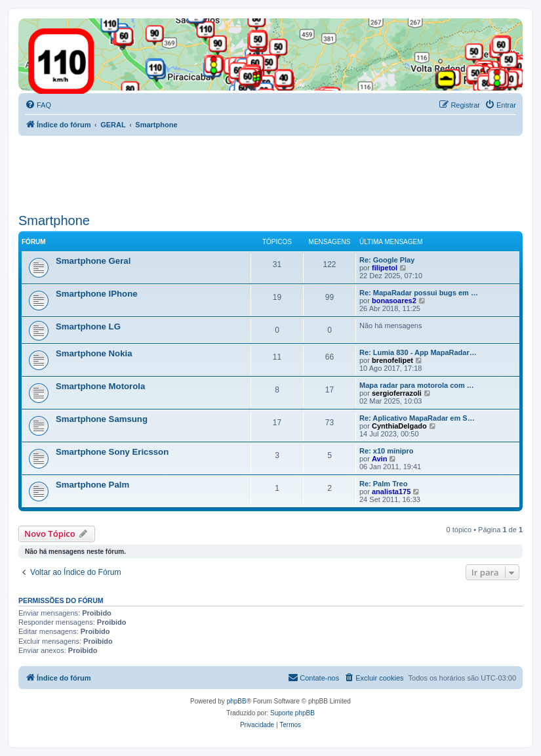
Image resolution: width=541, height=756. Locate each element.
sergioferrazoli (397, 393)
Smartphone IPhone (97, 294)
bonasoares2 (394, 301)
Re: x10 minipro (387, 451)
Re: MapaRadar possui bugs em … (419, 293)
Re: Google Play (387, 260)
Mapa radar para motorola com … (417, 385)
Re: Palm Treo (383, 484)
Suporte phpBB (292, 713)
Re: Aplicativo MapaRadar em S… (417, 418)
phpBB (237, 701)
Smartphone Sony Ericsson (112, 452)
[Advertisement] (257, 172)
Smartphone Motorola (100, 386)
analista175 (391, 492)
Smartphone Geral (93, 261)
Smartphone (54, 220)
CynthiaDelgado (399, 426)
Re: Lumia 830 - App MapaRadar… (418, 352)
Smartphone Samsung (102, 419)
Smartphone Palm (92, 485)
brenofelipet (392, 360)
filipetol (385, 268)
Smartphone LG (88, 326)
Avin (379, 459)
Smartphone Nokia (94, 353)
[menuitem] (38, 105)
